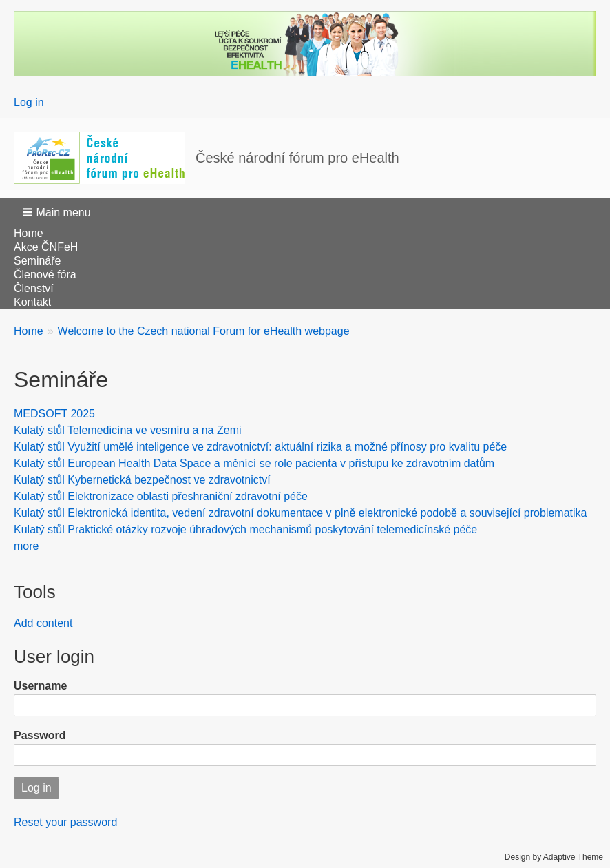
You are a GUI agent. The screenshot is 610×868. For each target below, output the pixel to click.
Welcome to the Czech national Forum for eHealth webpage (204, 331)
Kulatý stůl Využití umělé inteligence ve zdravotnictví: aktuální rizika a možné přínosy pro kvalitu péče (260, 447)
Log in (29, 102)
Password (40, 735)
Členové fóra (45, 275)
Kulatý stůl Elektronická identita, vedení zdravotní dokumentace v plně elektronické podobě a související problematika (300, 513)
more (26, 546)
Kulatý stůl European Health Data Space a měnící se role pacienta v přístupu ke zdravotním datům (254, 463)
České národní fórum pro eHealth (297, 158)
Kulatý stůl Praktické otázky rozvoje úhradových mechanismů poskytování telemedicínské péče (245, 529)
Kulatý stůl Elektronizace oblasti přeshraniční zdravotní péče (161, 496)
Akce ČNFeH (46, 247)
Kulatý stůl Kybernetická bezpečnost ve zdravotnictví (142, 480)
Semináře (37, 261)
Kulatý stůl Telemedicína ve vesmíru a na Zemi (128, 430)
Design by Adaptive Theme (554, 857)
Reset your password (65, 822)
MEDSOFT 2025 (54, 414)
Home (29, 233)
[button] (58, 212)
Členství (34, 288)
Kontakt (32, 302)
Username (40, 686)
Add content (43, 623)
